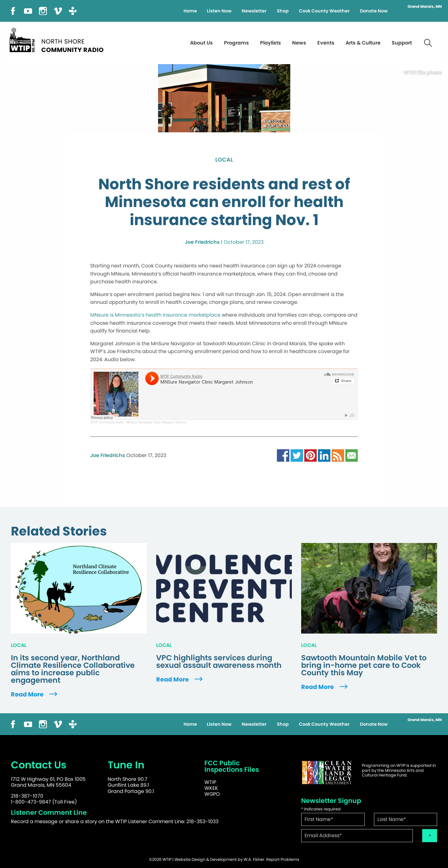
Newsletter (254, 11)
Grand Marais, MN (425, 7)
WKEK (211, 788)
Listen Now (219, 11)
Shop (283, 11)
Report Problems (283, 859)
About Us (201, 43)
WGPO (212, 794)
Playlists (271, 43)
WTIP (210, 782)
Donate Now (374, 11)
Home (190, 11)
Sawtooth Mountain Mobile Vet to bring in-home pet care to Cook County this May (364, 665)
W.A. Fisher (254, 859)
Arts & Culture (363, 43)
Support (402, 43)
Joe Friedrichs (202, 242)
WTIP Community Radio (107, 422)
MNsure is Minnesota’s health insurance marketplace (155, 315)
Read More (35, 694)
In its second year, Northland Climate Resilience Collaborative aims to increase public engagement (73, 669)
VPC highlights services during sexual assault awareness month (219, 662)
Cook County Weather (324, 11)
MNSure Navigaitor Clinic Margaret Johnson (156, 422)
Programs (236, 43)
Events (326, 43)
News (299, 43)
